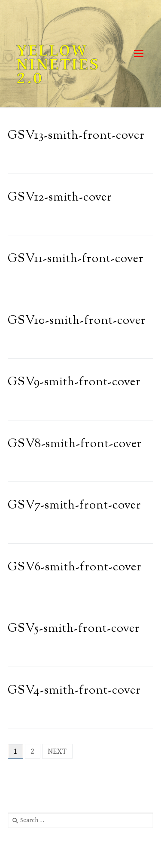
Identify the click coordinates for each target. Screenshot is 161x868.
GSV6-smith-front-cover (75, 568)
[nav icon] (138, 54)
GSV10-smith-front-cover (77, 321)
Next (57, 751)
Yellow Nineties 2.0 (58, 64)
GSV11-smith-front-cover (76, 259)
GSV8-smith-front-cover (75, 444)
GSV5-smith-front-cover (74, 629)
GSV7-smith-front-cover (74, 506)
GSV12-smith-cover (60, 198)
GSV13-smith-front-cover (76, 136)
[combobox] (80, 820)
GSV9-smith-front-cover (74, 382)
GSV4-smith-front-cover (74, 691)
